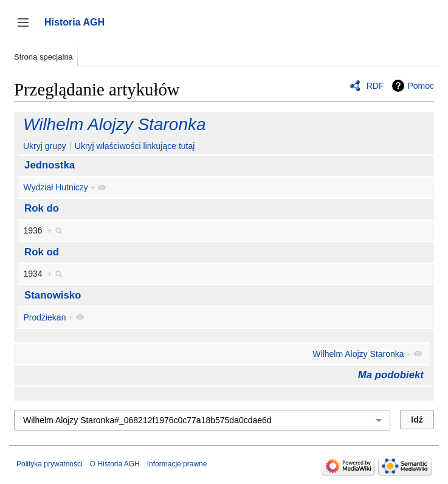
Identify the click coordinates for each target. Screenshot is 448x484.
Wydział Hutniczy (55, 187)
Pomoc (421, 86)
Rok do (42, 208)
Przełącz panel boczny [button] (27, 28)
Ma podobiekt (391, 375)
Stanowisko (53, 295)
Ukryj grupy (45, 146)
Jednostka (50, 165)
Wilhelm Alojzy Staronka (115, 124)
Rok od (42, 252)
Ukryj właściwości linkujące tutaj (135, 146)
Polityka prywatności (50, 464)
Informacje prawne (177, 464)
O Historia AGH (115, 464)
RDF (375, 86)
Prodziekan (44, 317)
